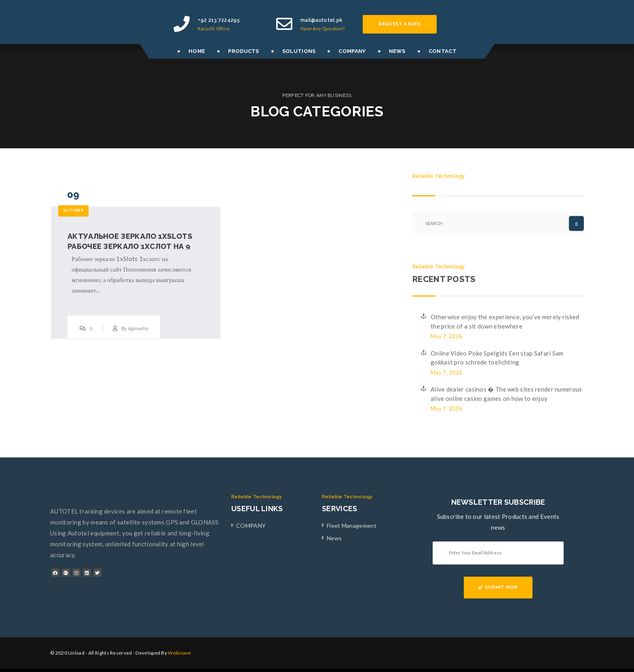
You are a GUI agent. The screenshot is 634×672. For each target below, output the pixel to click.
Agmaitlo (138, 329)
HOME (197, 51)
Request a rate (399, 24)
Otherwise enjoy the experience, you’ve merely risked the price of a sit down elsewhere (505, 321)
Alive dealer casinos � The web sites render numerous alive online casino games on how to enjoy (506, 394)
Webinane (179, 653)
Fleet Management (352, 526)
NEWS (397, 51)
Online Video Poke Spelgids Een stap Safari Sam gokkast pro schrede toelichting (497, 358)
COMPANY (352, 51)
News (334, 538)
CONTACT (443, 51)
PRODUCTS (243, 51)
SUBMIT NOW (498, 587)
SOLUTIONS (299, 51)
